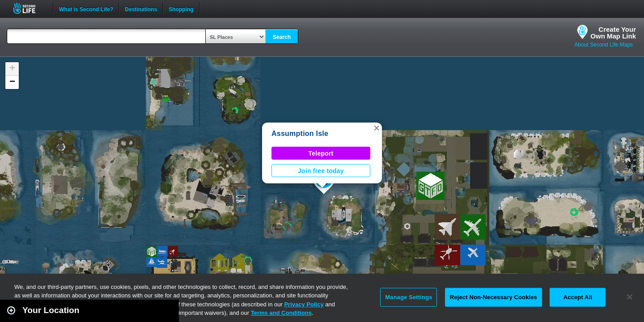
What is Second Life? (86, 8)
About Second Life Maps (604, 45)
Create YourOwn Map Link (613, 33)
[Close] (630, 297)
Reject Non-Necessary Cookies (494, 297)
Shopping (181, 8)
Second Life (29, 8)
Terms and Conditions (281, 313)
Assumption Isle (300, 133)
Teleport (321, 153)
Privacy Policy (304, 304)
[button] (377, 128)
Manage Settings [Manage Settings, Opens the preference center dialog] (409, 297)
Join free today (321, 171)
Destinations (141, 8)
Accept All (578, 297)
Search (282, 37)
